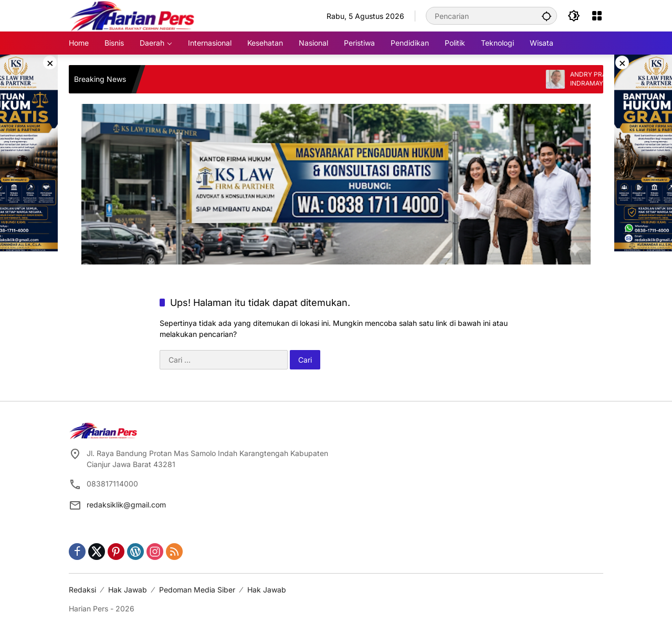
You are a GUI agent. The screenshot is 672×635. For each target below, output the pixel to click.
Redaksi (82, 590)
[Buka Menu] (597, 16)
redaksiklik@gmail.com (126, 505)
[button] (547, 16)
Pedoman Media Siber (197, 590)
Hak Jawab (128, 590)
